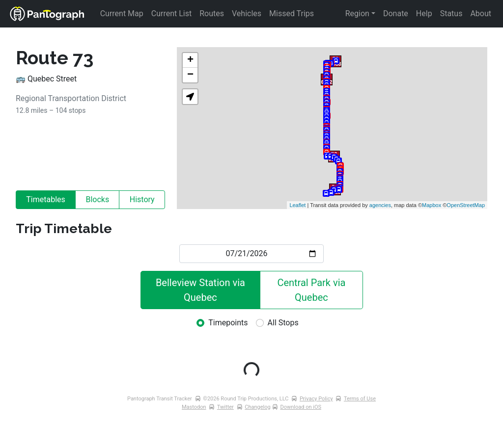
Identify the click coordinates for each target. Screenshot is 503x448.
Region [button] (357, 13)
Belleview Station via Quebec (202, 290)
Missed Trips (292, 13)
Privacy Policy (316, 399)
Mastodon (194, 407)
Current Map (122, 13)
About (481, 13)
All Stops (283, 323)
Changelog (257, 407)
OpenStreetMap (466, 205)
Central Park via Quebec (312, 290)
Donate (396, 13)
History (142, 199)
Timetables (46, 199)
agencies (380, 205)
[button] (190, 97)
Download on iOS (301, 407)
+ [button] (190, 60)
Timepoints (228, 323)
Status (451, 13)
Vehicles (247, 13)
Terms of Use (360, 399)
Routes (212, 13)
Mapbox (432, 205)
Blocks (97, 199)
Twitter (225, 407)
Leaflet (297, 205)
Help (424, 13)
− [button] (190, 75)
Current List (171, 13)
